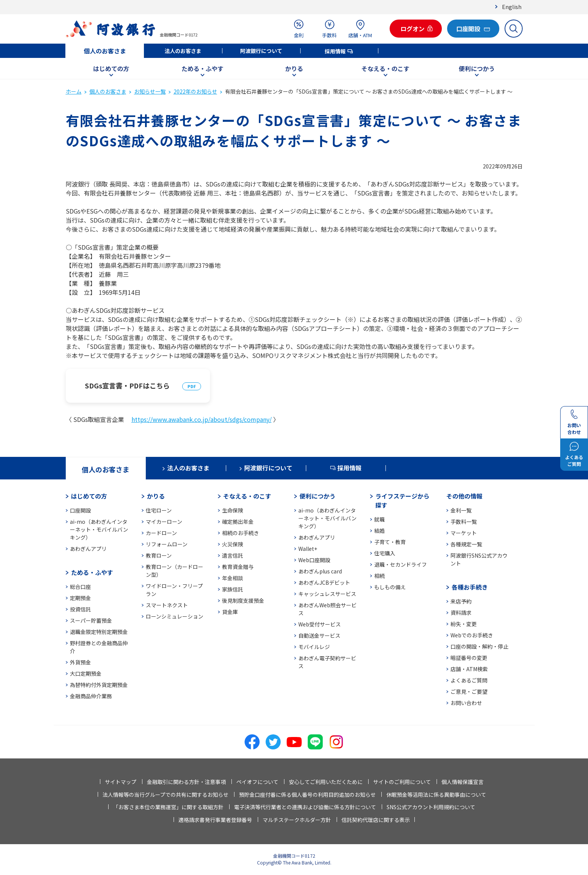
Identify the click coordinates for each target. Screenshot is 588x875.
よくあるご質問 (469, 680)
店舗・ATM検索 (469, 669)
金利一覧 (461, 510)
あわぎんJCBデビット (324, 582)
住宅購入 (385, 553)
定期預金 (80, 598)
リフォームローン (167, 544)
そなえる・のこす (385, 68)
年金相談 (233, 578)
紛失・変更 (464, 624)
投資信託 (80, 609)
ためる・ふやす (203, 68)
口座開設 (80, 510)
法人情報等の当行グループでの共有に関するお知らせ (166, 795)
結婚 (379, 531)
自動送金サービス (319, 635)
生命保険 (233, 510)
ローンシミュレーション (175, 616)
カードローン (161, 533)
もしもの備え (390, 587)
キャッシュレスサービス (327, 594)
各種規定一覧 (466, 544)
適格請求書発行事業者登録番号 (215, 820)
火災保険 (233, 544)
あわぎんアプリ (88, 549)
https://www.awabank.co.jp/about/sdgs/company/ (202, 419)
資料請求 (461, 613)
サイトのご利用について (402, 782)
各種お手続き (470, 587)
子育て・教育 (390, 542)
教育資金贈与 (238, 567)
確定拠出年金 (238, 522)
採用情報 (335, 51)
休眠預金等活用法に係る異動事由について (436, 795)
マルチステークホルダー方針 (297, 820)
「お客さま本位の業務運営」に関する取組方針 (168, 807)
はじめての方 (111, 68)
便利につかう (477, 68)
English (512, 7)
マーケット (464, 533)
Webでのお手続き (472, 635)
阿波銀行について (261, 51)
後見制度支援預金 (243, 601)
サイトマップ (121, 782)
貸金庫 (230, 612)
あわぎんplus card (320, 571)
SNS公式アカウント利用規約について (431, 807)
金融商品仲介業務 (91, 696)
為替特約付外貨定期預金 (99, 685)
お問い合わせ (466, 703)
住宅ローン (159, 510)
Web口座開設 (314, 560)
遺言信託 (233, 555)
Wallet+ (308, 549)
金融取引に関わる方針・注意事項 (186, 782)
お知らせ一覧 (150, 91)
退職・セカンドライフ (401, 564)
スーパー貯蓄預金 (91, 620)
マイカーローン (164, 522)
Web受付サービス (320, 624)
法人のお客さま (183, 51)
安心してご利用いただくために (326, 782)
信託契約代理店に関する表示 (376, 820)
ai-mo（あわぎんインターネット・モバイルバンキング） (99, 529)
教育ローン (159, 555)
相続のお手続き (240, 533)
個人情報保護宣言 (463, 782)
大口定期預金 (86, 673)
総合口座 (80, 587)
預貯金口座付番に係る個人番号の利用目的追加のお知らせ (307, 795)
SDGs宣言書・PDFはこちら (127, 385)
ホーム (74, 91)
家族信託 (233, 589)
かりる (294, 68)
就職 (379, 519)
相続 (379, 576)
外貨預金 (80, 662)
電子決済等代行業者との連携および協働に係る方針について (305, 807)
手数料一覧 (464, 522)
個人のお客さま (105, 51)
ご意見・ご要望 (469, 692)
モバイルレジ (314, 647)
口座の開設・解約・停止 (479, 646)
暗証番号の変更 (469, 658)
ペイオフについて (257, 782)
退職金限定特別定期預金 (99, 632)
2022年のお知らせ (195, 91)
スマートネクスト (167, 605)
